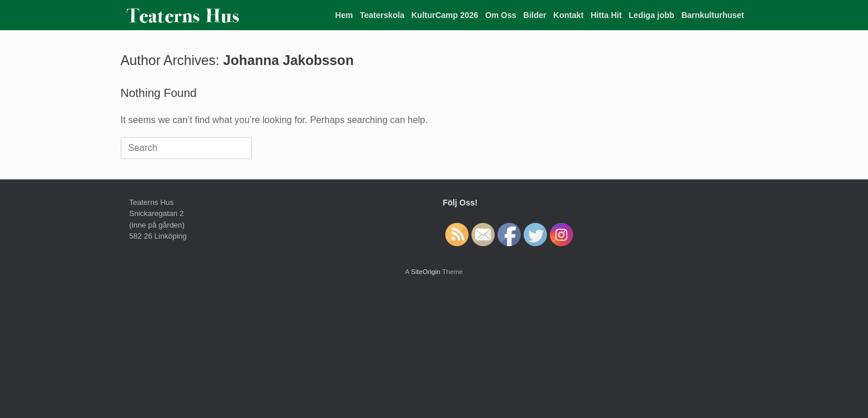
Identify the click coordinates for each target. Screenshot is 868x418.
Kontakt (568, 15)
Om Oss (501, 15)
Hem (344, 15)
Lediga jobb (652, 15)
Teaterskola (382, 15)
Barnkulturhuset (712, 15)
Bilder (535, 15)
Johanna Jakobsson (288, 60)
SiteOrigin (426, 272)
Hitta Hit (606, 15)
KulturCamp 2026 (444, 15)
